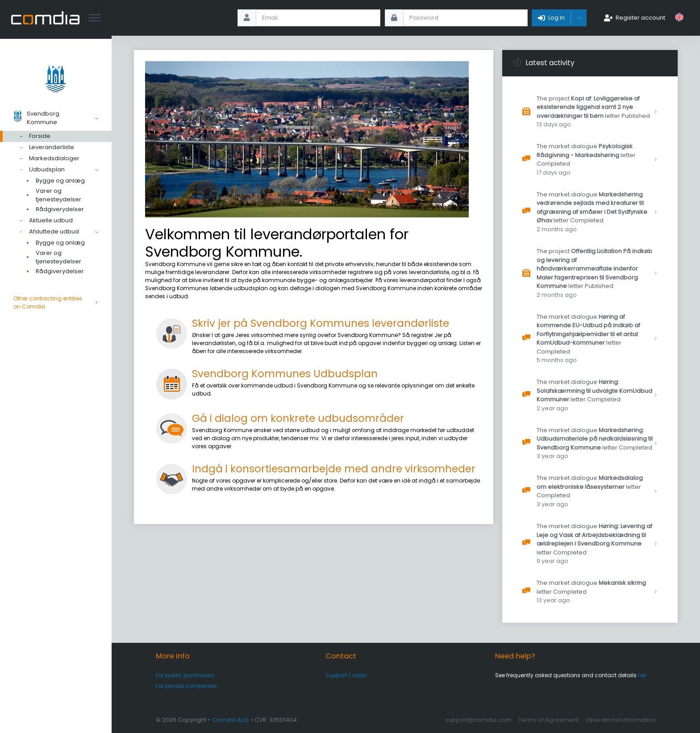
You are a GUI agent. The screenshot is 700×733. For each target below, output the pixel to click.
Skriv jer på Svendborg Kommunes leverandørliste (321, 323)
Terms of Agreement (548, 720)
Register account (640, 18)
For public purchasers (185, 675)
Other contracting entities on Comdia (56, 303)
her (642, 675)
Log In (556, 18)
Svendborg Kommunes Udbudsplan (285, 374)
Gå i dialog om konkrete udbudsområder (298, 418)
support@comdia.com (478, 720)
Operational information (621, 720)
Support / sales (346, 675)
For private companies (186, 686)
